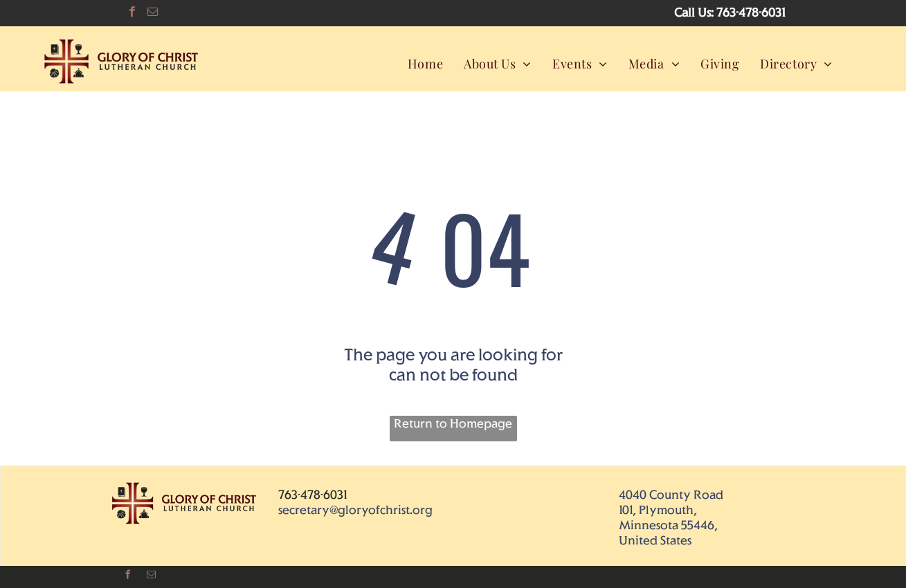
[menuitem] (425, 63)
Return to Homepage (453, 423)
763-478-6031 (751, 12)
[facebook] (132, 13)
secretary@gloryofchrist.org (355, 510)
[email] (153, 13)
